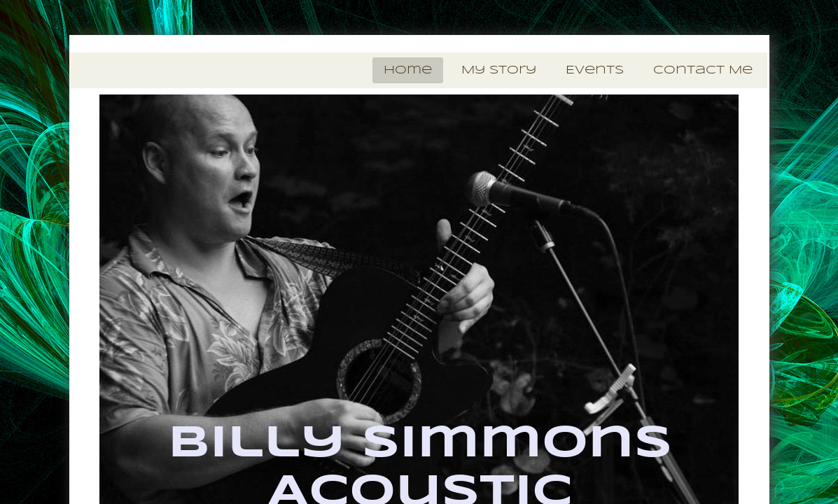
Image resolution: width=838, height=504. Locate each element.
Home (408, 70)
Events (595, 70)
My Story (499, 70)
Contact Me (703, 70)
